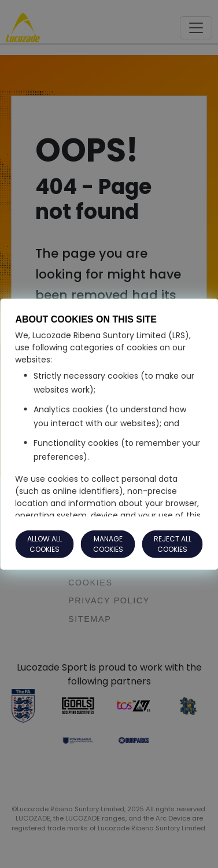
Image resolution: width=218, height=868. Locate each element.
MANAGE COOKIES (108, 544)
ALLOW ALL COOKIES (45, 544)
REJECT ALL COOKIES (173, 544)
